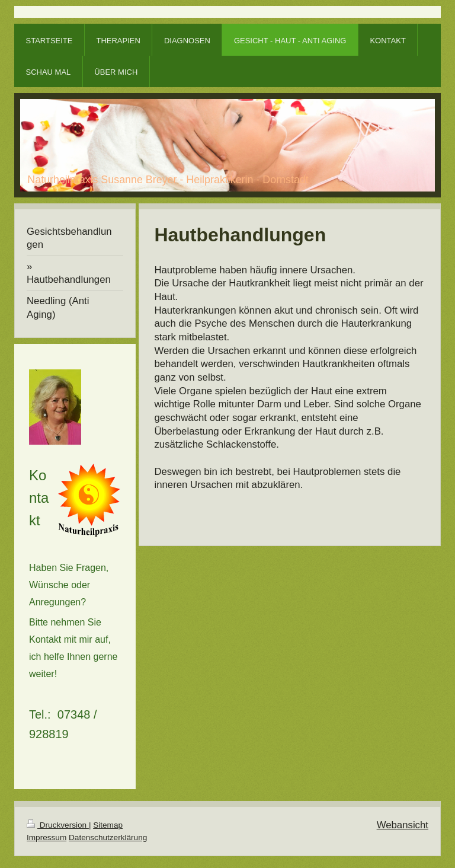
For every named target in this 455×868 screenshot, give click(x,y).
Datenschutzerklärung (108, 837)
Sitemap (108, 825)
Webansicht (403, 825)
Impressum (47, 837)
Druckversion (58, 825)
